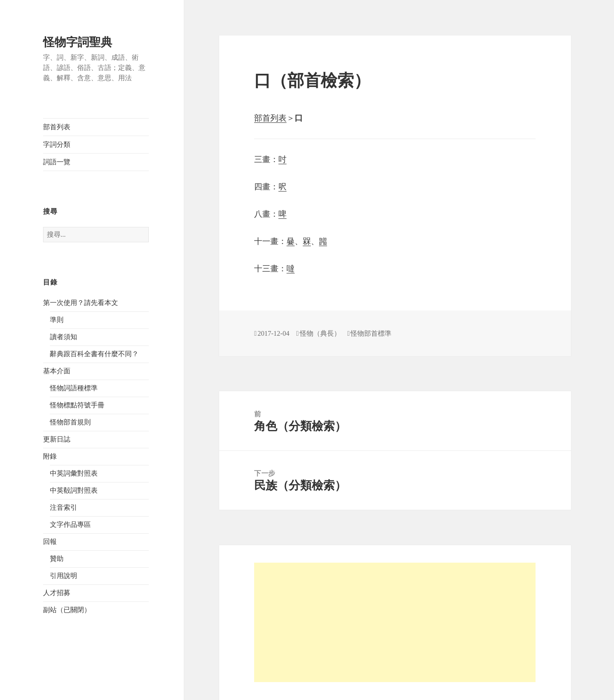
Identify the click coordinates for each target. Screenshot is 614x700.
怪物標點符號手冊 (77, 405)
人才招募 (57, 593)
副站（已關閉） (67, 610)
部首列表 (57, 127)
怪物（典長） (320, 333)
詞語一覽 (57, 162)
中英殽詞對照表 (74, 490)
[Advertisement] (395, 622)
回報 (50, 542)
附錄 (50, 456)
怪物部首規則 (70, 422)
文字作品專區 (70, 524)
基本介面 (57, 371)
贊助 (57, 559)
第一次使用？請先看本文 (81, 303)
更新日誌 (57, 439)
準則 (57, 320)
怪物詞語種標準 (74, 388)
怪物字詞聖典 (78, 42)
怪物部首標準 (371, 333)
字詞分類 (57, 144)
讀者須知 (64, 337)
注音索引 (64, 507)
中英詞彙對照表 (74, 473)
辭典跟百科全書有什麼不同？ (94, 354)
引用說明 (64, 576)
